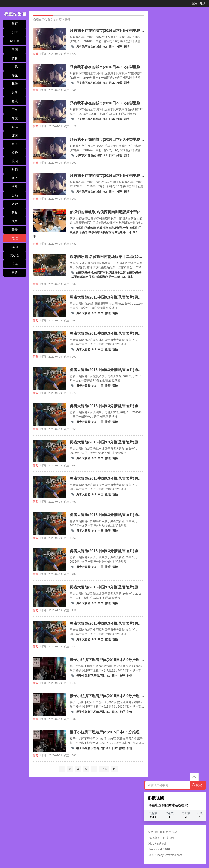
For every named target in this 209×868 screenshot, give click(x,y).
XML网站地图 (157, 843)
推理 (15, 238)
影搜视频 (168, 838)
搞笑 (15, 264)
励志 (15, 127)
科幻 (15, 170)
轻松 (15, 152)
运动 (15, 195)
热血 (15, 75)
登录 (195, 3)
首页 (15, 24)
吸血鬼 (15, 41)
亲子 (15, 178)
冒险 (15, 272)
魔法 (15, 101)
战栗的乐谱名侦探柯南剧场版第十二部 (96, 277)
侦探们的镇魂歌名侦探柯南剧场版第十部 (106, 232)
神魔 (15, 118)
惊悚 (15, 135)
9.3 (94, 313)
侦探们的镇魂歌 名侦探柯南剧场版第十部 (102, 228)
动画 (15, 50)
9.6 (105, 47)
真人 (15, 144)
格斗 (15, 187)
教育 (15, 58)
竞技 (15, 212)
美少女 (15, 255)
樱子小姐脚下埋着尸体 (90, 676)
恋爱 (15, 204)
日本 (112, 47)
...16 (104, 769)
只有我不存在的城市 (89, 47)
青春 (15, 230)
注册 (203, 3)
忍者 (15, 92)
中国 (100, 313)
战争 (15, 221)
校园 (15, 161)
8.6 (124, 277)
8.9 (135, 232)
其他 (15, 84)
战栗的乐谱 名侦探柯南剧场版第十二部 (101, 273)
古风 (15, 67)
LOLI (15, 247)
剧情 (15, 32)
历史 (15, 110)
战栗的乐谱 (134, 273)
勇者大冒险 (83, 313)
